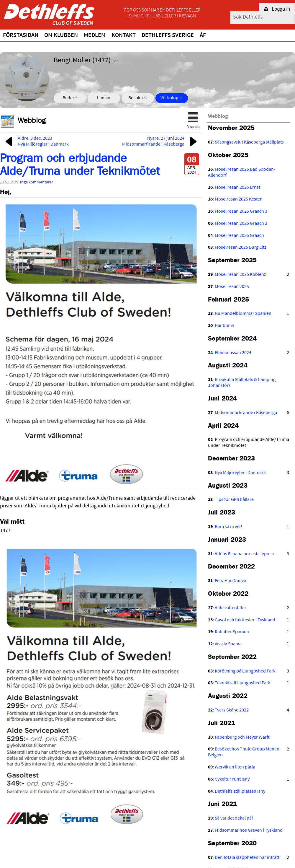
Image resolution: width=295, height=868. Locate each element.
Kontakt (124, 35)
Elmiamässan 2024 (233, 353)
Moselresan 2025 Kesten (239, 199)
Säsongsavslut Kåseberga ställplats (249, 142)
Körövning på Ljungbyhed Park (245, 671)
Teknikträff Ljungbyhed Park (243, 683)
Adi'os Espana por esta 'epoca (244, 554)
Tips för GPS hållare (234, 500)
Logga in (277, 9)
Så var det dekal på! (234, 818)
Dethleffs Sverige (168, 35)
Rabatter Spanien (232, 632)
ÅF (203, 35)
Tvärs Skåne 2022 (232, 710)
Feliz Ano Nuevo (231, 581)
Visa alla (194, 120)
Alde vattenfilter (231, 608)
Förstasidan (21, 35)
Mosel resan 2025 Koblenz (240, 275)
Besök (138, 98)
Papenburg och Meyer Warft (242, 737)
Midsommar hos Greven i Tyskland (249, 830)
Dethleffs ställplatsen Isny (240, 792)
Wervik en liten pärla (235, 767)
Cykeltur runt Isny (232, 779)
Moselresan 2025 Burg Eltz (241, 247)
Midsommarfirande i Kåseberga (246, 413)
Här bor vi (224, 326)
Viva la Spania (228, 644)
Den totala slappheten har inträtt (247, 858)
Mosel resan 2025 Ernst (237, 188)
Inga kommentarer (37, 182)
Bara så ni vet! (228, 527)
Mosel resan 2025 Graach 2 (241, 224)
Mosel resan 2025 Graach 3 (241, 211)
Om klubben (61, 35)
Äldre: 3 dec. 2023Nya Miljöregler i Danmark (36, 141)
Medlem (95, 35)
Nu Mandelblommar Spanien (243, 314)
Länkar (104, 98)
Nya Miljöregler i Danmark (240, 473)
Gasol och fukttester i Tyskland (245, 620)
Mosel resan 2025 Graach (239, 236)
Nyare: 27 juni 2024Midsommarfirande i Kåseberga (161, 141)
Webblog (172, 98)
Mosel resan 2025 (232, 287)
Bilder (70, 98)
